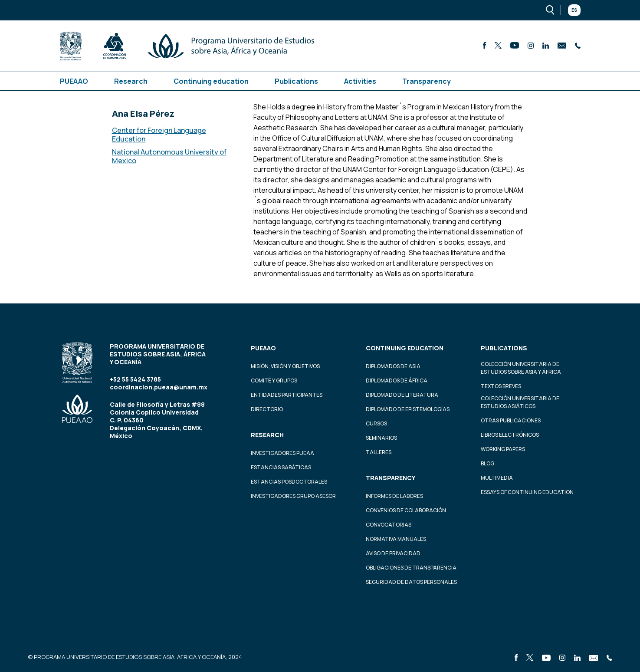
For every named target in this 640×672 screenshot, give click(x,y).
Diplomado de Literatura (402, 395)
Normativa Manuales (396, 539)
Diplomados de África (397, 380)
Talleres (379, 452)
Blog (487, 463)
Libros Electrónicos (510, 435)
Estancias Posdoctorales (289, 482)
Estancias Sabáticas (281, 467)
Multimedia (497, 478)
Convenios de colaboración (406, 510)
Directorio (267, 409)
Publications (296, 81)
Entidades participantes (287, 395)
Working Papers (503, 449)
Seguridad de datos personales (411, 582)
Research (131, 81)
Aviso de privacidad (393, 553)
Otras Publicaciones (511, 420)
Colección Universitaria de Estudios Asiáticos (520, 402)
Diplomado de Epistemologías (408, 409)
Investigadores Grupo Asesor (293, 496)
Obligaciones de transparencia (411, 568)
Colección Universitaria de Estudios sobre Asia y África (521, 368)
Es (574, 10)
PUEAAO (74, 81)
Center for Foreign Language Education (159, 135)
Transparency (427, 81)
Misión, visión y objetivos (285, 366)
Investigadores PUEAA (282, 453)
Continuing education (211, 81)
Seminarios (381, 438)
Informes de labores (394, 496)
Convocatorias (389, 525)
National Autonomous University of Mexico (169, 156)
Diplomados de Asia (393, 366)
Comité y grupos (274, 380)
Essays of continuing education (527, 492)
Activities (360, 81)
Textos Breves (501, 386)
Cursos (376, 423)
